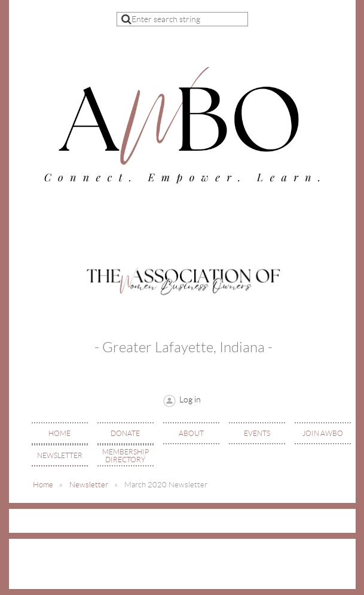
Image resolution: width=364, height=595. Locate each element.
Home (43, 485)
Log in (190, 399)
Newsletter (89, 485)
